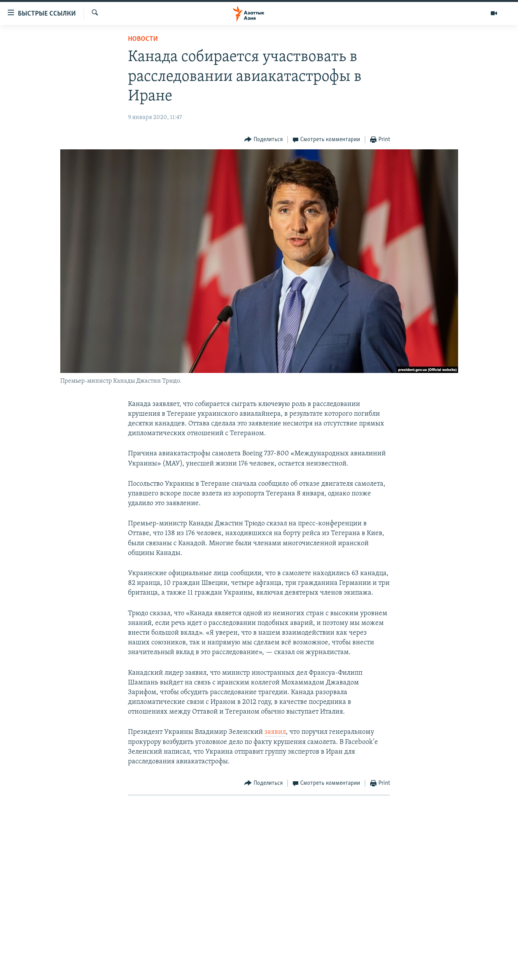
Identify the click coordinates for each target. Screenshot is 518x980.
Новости (143, 39)
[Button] (263, 140)
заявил (275, 732)
